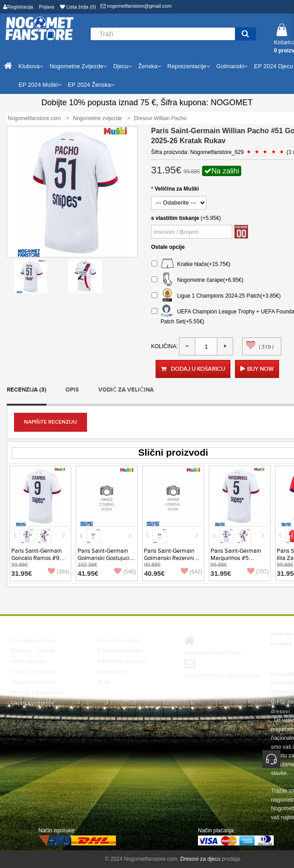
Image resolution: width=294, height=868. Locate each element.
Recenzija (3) (27, 390)
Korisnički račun (119, 640)
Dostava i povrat (33, 651)
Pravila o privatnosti (38, 692)
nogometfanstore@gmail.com (136, 6)
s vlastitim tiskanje (175, 218)
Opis (72, 390)
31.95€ (22, 573)
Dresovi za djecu (200, 859)
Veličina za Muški (177, 189)
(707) (258, 572)
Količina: (164, 346)
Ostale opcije (168, 247)
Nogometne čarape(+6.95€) (198, 280)
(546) (125, 572)
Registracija (18, 7)
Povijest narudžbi (121, 651)
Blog (104, 682)
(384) (59, 572)
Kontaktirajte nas (34, 640)
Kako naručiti (29, 661)
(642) (192, 572)
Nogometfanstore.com (213, 645)
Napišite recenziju (51, 422)
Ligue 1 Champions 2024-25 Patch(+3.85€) (216, 296)
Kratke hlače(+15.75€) (191, 264)
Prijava (47, 7)
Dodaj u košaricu (193, 369)
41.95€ (88, 573)
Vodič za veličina (126, 390)
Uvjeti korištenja (33, 703)
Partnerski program (123, 661)
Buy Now (260, 369)
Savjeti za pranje (33, 682)
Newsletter (112, 672)
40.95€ (154, 573)
